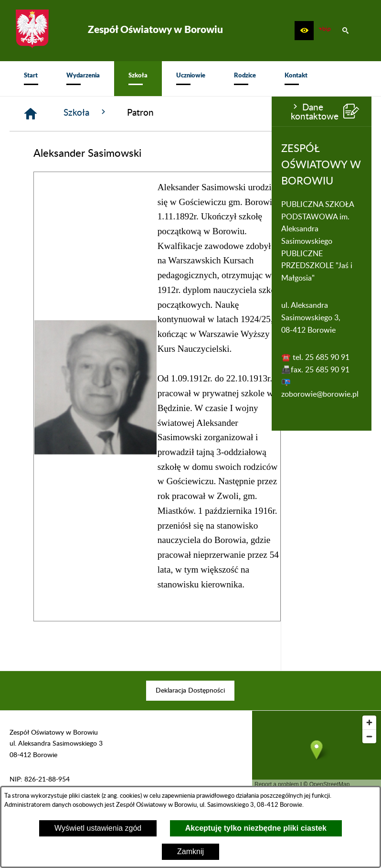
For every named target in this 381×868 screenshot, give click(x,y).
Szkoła (177, 112)
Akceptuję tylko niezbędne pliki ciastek (256, 828)
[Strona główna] (122, 114)
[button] (304, 31)
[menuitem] (31, 79)
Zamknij (190, 852)
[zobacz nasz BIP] (325, 31)
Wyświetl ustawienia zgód (98, 828)
